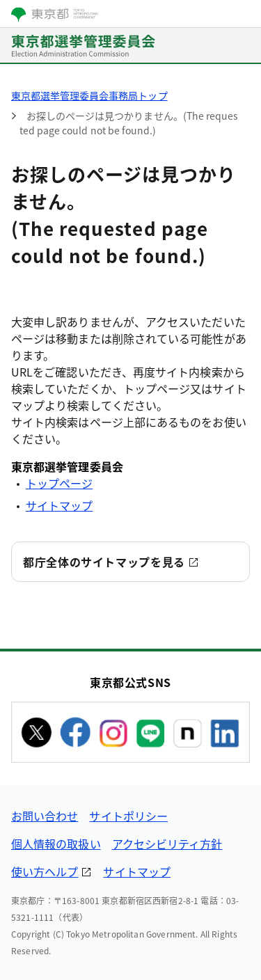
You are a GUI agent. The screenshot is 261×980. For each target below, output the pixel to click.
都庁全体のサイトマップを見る (104, 562)
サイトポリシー (128, 816)
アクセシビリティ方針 (167, 844)
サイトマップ (59, 505)
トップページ (59, 483)
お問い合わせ (45, 816)
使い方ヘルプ (45, 871)
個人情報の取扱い (56, 844)
